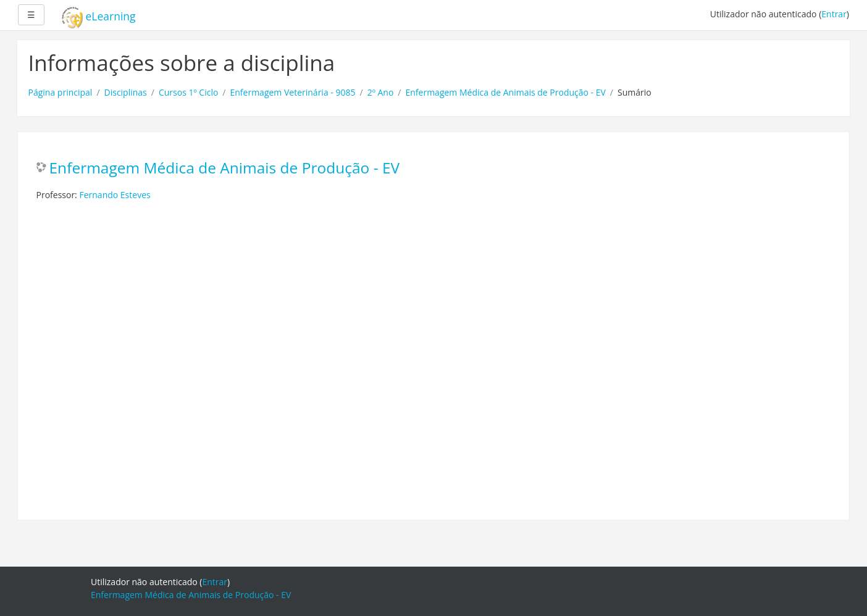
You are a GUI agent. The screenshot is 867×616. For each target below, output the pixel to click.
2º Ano (381, 92)
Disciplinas (126, 92)
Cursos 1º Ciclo (188, 92)
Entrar (834, 14)
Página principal (61, 92)
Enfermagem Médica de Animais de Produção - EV (506, 92)
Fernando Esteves (115, 195)
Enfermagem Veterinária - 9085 (293, 92)
